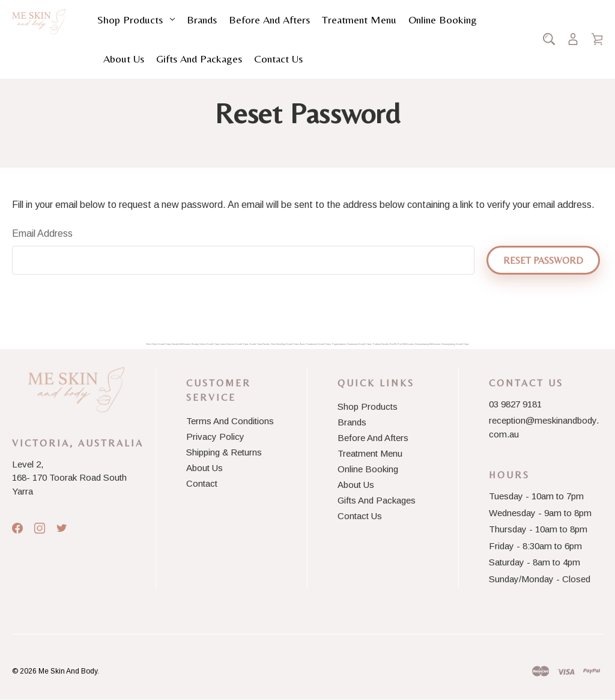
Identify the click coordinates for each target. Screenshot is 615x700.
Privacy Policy (215, 437)
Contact (202, 483)
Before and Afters (269, 20)
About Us (124, 59)
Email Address (42, 233)
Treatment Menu (359, 20)
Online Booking (443, 20)
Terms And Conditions (230, 421)
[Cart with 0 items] (597, 39)
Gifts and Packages (199, 59)
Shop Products (136, 20)
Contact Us (278, 59)
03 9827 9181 (515, 404)
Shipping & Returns (224, 452)
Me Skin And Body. (69, 671)
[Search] (549, 39)
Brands (202, 20)
